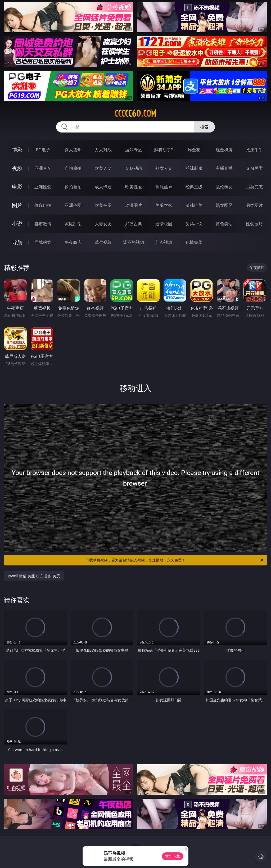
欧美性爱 (134, 187)
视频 (17, 168)
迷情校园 (164, 224)
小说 (17, 224)
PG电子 (43, 150)
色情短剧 (194, 242)
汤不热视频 (134, 242)
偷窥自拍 (43, 205)
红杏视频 (164, 242)
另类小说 (194, 224)
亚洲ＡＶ (43, 168)
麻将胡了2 (164, 150)
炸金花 (194, 150)
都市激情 (43, 224)
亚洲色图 (73, 205)
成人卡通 (103, 187)
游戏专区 (134, 150)
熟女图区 (224, 205)
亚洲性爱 (43, 187)
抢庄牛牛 (254, 150)
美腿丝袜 (164, 205)
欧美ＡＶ (103, 168)
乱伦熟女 (224, 187)
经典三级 (194, 187)
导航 (17, 242)
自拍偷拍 (73, 168)
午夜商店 (73, 242)
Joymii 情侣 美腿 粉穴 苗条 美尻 (34, 576)
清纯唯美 (194, 205)
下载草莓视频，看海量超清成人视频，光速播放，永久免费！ (175, 560)
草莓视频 (103, 242)
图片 (17, 205)
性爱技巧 (254, 224)
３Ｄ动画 (134, 168)
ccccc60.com (135, 113)
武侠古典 (134, 224)
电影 (17, 187)
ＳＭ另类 (254, 168)
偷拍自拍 (73, 187)
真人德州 (73, 150)
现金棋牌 (224, 150)
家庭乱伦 (73, 224)
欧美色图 (103, 205)
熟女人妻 (164, 168)
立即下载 (173, 856)
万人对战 (103, 150)
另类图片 (254, 205)
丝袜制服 (194, 168)
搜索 (204, 127)
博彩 (17, 150)
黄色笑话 (224, 224)
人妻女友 (103, 224)
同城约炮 (43, 242)
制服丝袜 (164, 187)
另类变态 (254, 187)
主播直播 (224, 168)
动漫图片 (134, 205)
